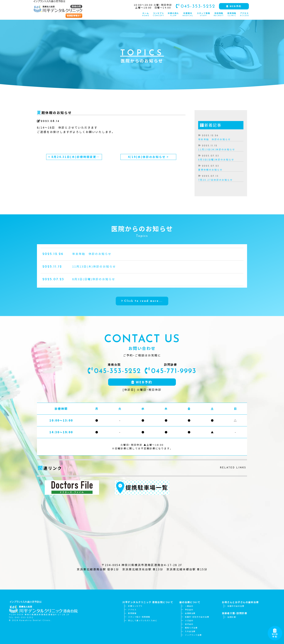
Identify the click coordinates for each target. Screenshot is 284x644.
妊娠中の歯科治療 (236, 606)
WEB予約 (275, 634)
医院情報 (132, 613)
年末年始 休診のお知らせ (214, 139)
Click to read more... (143, 316)
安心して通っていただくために (143, 620)
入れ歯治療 (190, 631)
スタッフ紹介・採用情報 (139, 617)
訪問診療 (232, 617)
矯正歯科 (189, 624)
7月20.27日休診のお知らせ (215, 180)
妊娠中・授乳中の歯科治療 (197, 617)
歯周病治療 (190, 613)
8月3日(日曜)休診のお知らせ (216, 160)
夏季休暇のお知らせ (210, 170)
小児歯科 (189, 620)
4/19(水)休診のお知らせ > (148, 157)
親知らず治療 (191, 628)
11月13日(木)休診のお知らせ (217, 149)
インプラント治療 (193, 635)
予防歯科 (189, 610)
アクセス (132, 610)
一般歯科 (189, 606)
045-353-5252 (194, 6)
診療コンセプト (135, 606)
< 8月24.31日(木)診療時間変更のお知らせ (75, 157)
